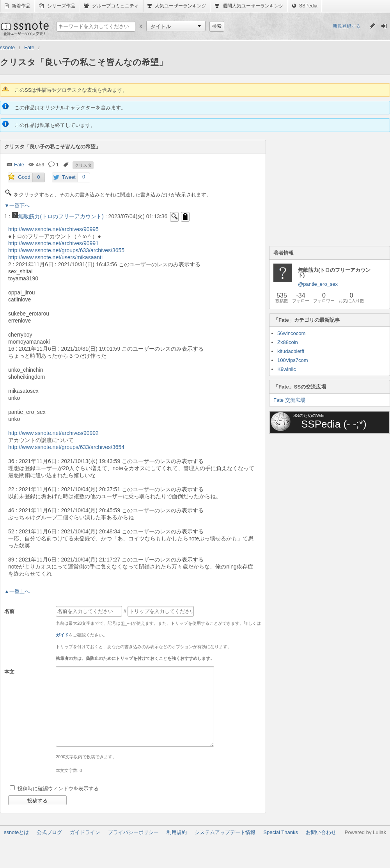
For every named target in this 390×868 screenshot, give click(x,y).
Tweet (69, 177)
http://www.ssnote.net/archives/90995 (53, 229)
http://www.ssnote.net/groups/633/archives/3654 (66, 447)
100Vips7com (293, 360)
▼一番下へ (17, 206)
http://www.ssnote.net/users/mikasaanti (55, 257)
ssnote (24, 28)
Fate (19, 165)
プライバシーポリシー (133, 832)
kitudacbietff (291, 351)
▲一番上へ (17, 591)
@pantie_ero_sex (318, 284)
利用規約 (177, 832)
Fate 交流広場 (289, 400)
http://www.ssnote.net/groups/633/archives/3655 (66, 250)
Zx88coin (288, 342)
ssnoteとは (16, 832)
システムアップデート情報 (225, 832)
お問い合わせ (321, 832)
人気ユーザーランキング (177, 6)
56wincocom (291, 333)
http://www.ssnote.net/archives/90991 (53, 243)
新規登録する (347, 26)
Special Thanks (281, 832)
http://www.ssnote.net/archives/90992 (53, 433)
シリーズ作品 (57, 6)
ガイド (62, 635)
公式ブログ (49, 832)
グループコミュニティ (111, 6)
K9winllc (287, 369)
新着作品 (18, 6)
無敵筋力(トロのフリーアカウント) (58, 216)
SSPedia (305, 6)
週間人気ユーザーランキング (249, 6)
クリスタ (83, 165)
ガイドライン (85, 832)
